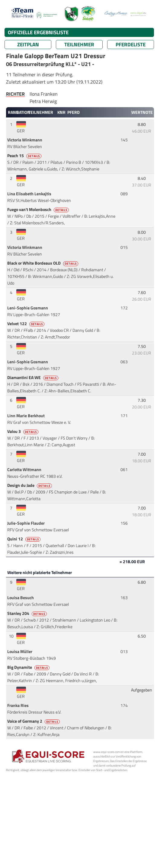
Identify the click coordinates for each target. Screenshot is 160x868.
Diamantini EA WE (33, 378)
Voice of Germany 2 (34, 721)
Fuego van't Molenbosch (38, 210)
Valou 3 (23, 431)
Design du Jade (30, 485)
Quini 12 (24, 539)
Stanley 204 (27, 613)
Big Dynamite (29, 667)
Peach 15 (25, 156)
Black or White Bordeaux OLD (43, 263)
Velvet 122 (26, 324)
